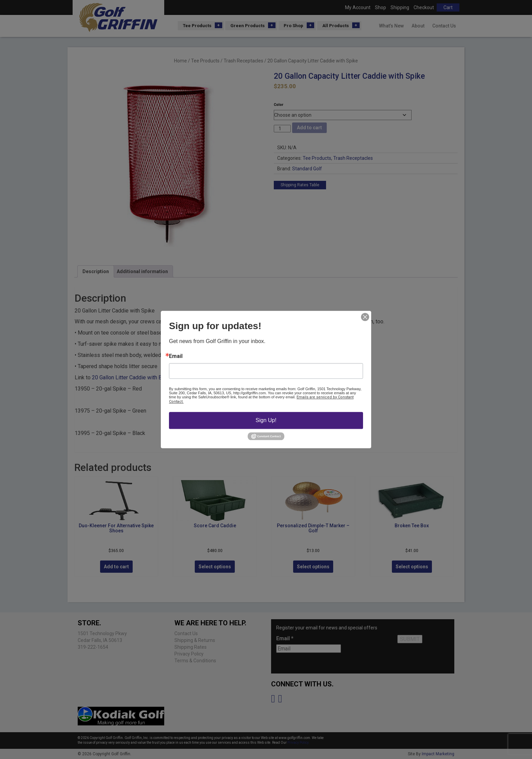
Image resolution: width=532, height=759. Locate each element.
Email (176, 356)
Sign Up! (266, 420)
